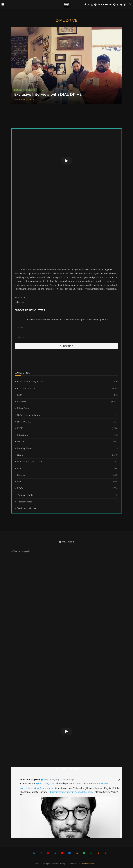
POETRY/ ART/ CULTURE (68, 462)
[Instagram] (92, 5)
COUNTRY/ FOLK (68, 388)
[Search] (130, 5)
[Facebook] (85, 5)
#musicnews (47, 788)
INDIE (68, 428)
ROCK (68, 488)
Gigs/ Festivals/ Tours (68, 415)
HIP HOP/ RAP (68, 422)
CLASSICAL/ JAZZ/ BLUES (68, 382)
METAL (68, 442)
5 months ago (68, 780)
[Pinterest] (95, 5)
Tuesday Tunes (68, 502)
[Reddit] (121, 5)
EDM (68, 395)
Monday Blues (68, 448)
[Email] (106, 5)
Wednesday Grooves (68, 508)
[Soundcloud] (110, 5)
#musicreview (100, 783)
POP (68, 468)
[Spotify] (114, 5)
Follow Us (20, 302)
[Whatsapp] (118, 5)
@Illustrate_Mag (52, 780)
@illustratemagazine (21, 551)
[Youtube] (103, 5)
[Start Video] (66, 161)
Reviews (68, 475)
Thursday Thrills (68, 495)
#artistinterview (30, 788)
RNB (68, 482)
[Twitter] (88, 5)
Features (68, 402)
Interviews (68, 435)
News (68, 455)
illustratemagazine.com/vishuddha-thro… (72, 792)
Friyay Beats (68, 408)
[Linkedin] (99, 5)
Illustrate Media (91, 863)
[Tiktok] (125, 5)
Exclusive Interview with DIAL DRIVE (48, 94)
